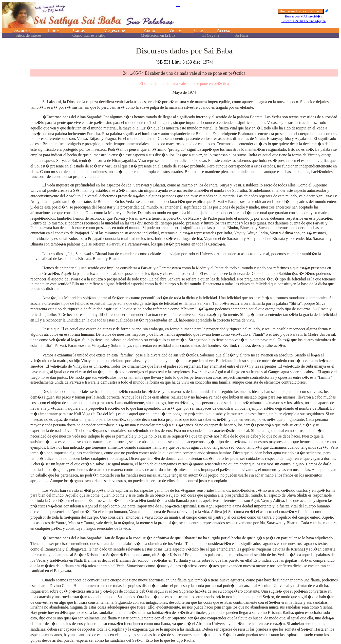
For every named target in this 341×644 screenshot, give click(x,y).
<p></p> (170, 22)
